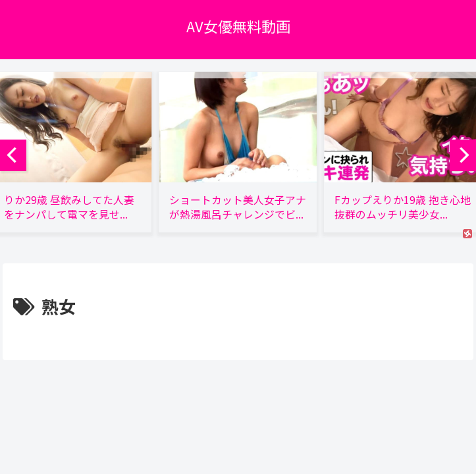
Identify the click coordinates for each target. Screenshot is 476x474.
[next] (463, 155)
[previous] (13, 155)
